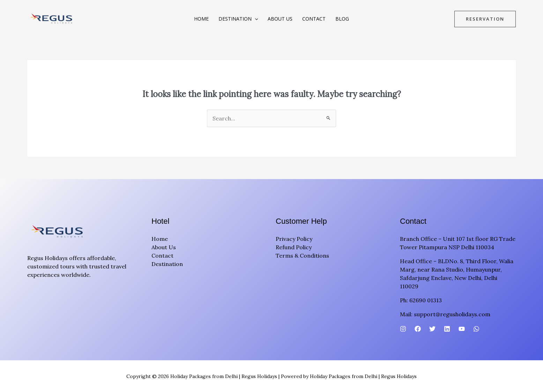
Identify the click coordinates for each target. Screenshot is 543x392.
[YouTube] (462, 329)
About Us (280, 19)
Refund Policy (294, 247)
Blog (342, 19)
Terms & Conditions (302, 256)
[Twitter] (432, 329)
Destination (238, 19)
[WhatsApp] (476, 329)
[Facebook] (418, 329)
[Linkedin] (447, 329)
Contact (314, 19)
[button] (255, 19)
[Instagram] (403, 329)
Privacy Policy (294, 239)
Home (201, 19)
